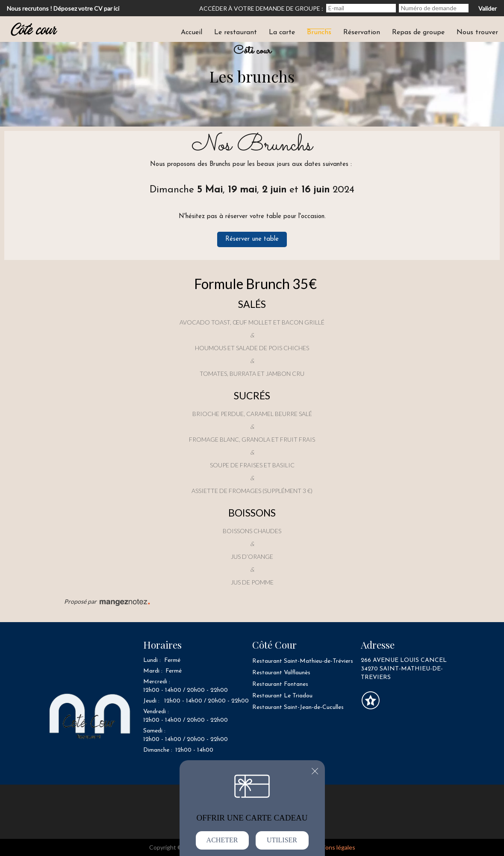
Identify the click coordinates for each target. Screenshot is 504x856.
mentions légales (333, 847)
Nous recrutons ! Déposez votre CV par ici (63, 8)
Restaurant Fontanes (280, 684)
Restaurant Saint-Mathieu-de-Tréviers (303, 661)
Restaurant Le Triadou (282, 696)
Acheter (222, 840)
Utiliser (282, 840)
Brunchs (319, 32)
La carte (282, 32)
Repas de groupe (418, 32)
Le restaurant (236, 32)
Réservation (362, 32)
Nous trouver (477, 32)
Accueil (192, 32)
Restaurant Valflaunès (281, 673)
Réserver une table (252, 239)
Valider (488, 8)
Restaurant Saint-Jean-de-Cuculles (298, 707)
